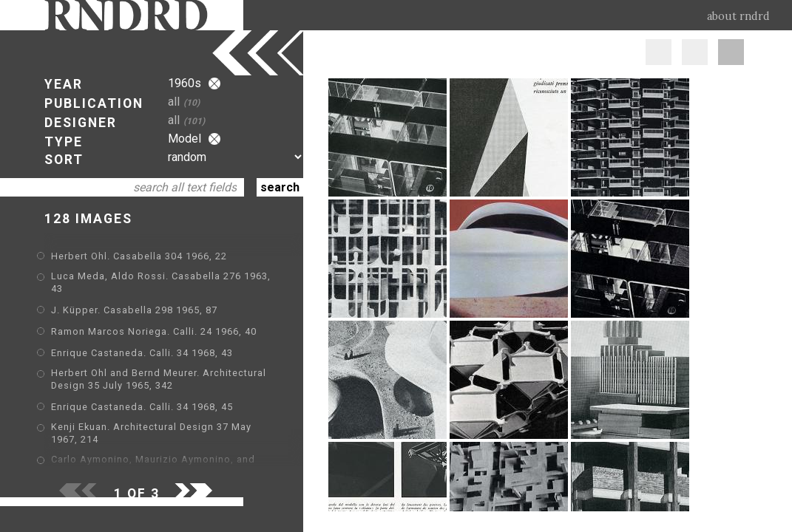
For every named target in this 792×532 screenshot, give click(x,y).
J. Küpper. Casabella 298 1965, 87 (134, 310)
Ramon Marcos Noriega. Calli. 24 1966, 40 (154, 331)
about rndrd (738, 16)
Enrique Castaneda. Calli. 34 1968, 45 (142, 407)
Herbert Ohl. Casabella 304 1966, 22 (139, 256)
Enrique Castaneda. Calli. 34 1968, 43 (142, 353)
